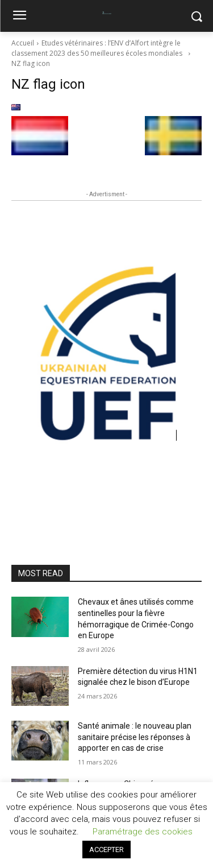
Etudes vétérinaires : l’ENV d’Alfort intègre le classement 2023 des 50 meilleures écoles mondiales (99, 48)
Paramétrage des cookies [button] (143, 832)
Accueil (23, 43)
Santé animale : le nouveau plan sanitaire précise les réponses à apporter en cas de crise (135, 737)
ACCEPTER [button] (106, 850)
